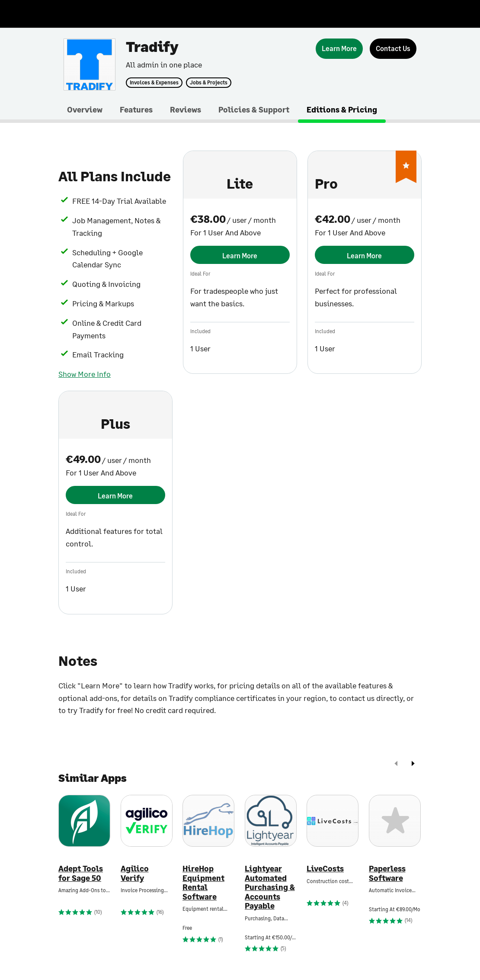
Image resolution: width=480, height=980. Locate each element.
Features (136, 109)
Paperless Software (387, 873)
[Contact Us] (393, 49)
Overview (85, 109)
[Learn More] (339, 49)
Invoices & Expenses (154, 83)
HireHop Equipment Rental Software (203, 883)
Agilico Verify (135, 873)
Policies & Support (254, 109)
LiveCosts (325, 869)
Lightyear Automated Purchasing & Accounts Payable (270, 887)
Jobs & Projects (209, 83)
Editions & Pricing (342, 109)
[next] (413, 764)
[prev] (396, 764)
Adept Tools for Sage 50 (81, 873)
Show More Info (85, 374)
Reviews (186, 109)
